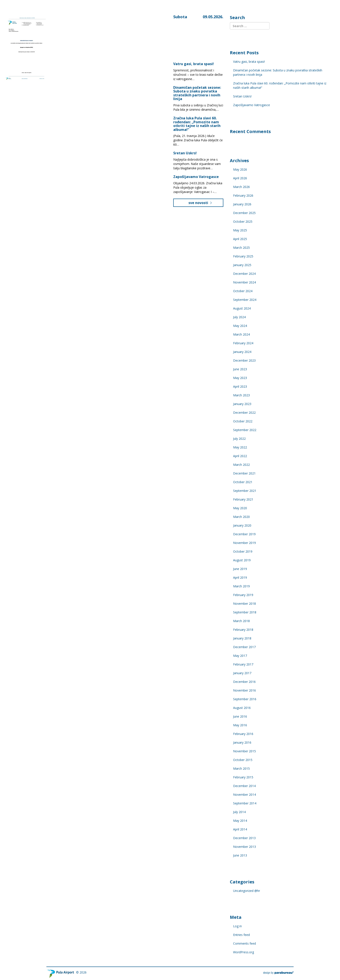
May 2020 (240, 508)
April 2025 (240, 239)
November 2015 (244, 751)
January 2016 (242, 742)
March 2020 (241, 517)
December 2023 (244, 360)
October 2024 (243, 291)
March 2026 (241, 187)
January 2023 (242, 404)
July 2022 (239, 439)
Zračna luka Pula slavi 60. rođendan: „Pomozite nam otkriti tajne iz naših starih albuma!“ (197, 124)
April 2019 (240, 577)
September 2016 (245, 699)
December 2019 (244, 534)
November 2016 (244, 690)
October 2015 (243, 760)
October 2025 (243, 222)
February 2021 (243, 499)
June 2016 (240, 716)
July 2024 (239, 317)
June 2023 (240, 369)
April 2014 (240, 829)
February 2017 (243, 664)
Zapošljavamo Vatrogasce (196, 177)
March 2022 (241, 465)
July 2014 (239, 812)
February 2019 (243, 595)
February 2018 (243, 630)
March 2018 (241, 621)
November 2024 (244, 282)
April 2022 (240, 456)
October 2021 (243, 482)
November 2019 (244, 543)
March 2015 (241, 768)
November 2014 (244, 795)
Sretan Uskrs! (185, 153)
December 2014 (244, 786)
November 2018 (244, 604)
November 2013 (244, 847)
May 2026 (240, 169)
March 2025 (241, 248)
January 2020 (242, 525)
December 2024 (244, 274)
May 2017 (240, 656)
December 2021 (244, 473)
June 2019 (240, 569)
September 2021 (245, 491)
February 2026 (243, 195)
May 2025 (240, 230)
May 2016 (240, 725)
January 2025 (242, 265)
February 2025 (243, 256)
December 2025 (244, 213)
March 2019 (241, 586)
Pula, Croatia (193, 35)
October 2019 (243, 551)
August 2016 (242, 708)
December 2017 (244, 647)
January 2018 (242, 638)
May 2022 (240, 447)
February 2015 (243, 777)
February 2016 (243, 734)
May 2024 (240, 326)
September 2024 (245, 300)
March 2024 (241, 334)
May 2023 (240, 378)
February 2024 (243, 343)
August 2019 (242, 560)
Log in (237, 926)
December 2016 (244, 682)
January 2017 (242, 673)
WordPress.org (244, 952)
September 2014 (245, 803)
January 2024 (242, 352)
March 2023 (241, 395)
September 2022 (245, 430)
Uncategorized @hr (247, 891)
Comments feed (244, 943)
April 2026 (240, 178)
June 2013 (240, 855)
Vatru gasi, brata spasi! (194, 64)
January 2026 (242, 204)
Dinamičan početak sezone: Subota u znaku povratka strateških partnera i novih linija (197, 93)
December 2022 (244, 413)
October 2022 (243, 421)
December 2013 (244, 838)
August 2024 (242, 308)
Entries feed (241, 935)
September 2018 (245, 612)
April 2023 (240, 386)
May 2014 (240, 821)
